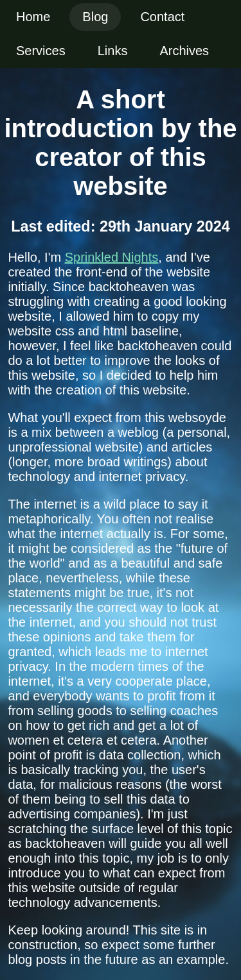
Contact (162, 17)
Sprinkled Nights (112, 257)
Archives (184, 51)
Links (113, 51)
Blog (95, 17)
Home (33, 17)
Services (41, 51)
